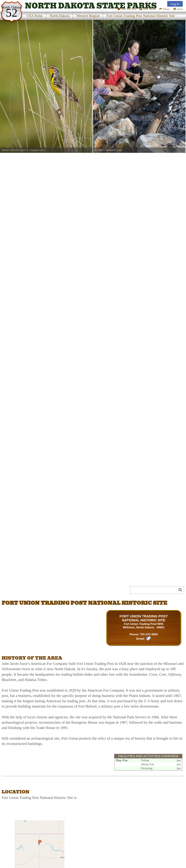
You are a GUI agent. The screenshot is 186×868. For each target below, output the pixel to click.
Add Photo (148, 9)
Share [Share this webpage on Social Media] (164, 9)
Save (178, 9)
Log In (175, 4)
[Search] (155, 590)
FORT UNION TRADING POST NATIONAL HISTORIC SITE (144, 618)
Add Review (127, 9)
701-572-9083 (149, 634)
